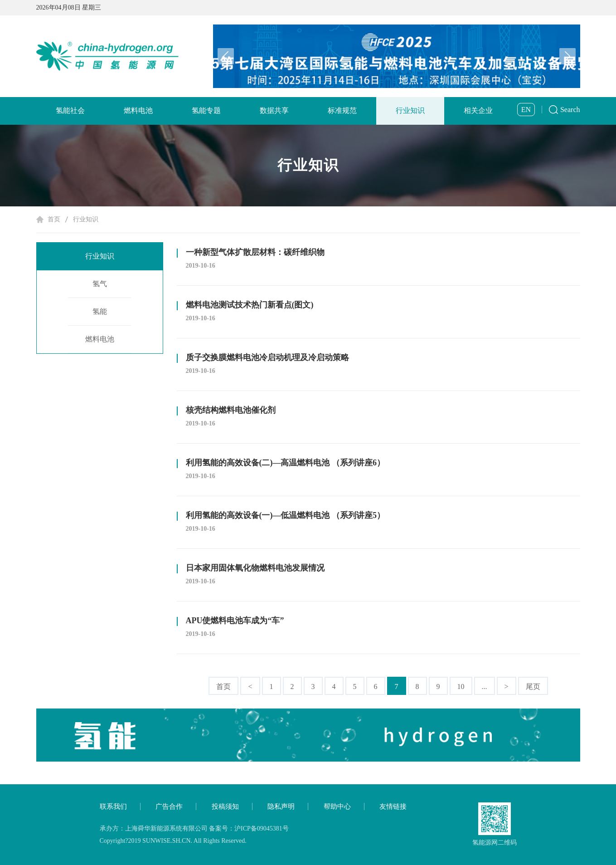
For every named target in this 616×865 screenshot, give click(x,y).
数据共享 (274, 110)
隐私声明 (281, 806)
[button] (567, 56)
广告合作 (169, 806)
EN (526, 110)
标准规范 (342, 110)
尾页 (533, 687)
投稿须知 (225, 806)
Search (570, 110)
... (485, 687)
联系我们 (113, 806)
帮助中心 (337, 806)
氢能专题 (206, 110)
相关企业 (478, 110)
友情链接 (393, 806)
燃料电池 (138, 110)
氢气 (100, 284)
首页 (54, 219)
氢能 (100, 311)
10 (461, 687)
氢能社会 (70, 110)
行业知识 (410, 110)
